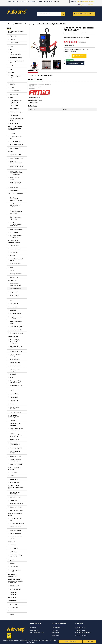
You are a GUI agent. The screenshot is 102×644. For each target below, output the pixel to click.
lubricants (13, 256)
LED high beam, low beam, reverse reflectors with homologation (16, 103)
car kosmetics (14, 246)
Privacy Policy (34, 630)
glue (11, 267)
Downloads (48, 2)
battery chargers (15, 289)
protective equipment (17, 327)
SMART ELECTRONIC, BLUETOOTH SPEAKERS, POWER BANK (15, 581)
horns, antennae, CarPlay (15, 355)
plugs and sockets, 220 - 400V (16, 556)
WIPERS (11, 151)
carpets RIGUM (15, 394)
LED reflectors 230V (16, 507)
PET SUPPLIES (12, 597)
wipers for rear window (15, 178)
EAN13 (30, 100)
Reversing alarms (16, 412)
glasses (13, 560)
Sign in (79, 2)
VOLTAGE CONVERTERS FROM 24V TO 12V (16, 212)
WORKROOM (12, 280)
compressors (14, 303)
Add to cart (79, 56)
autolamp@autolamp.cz (83, 633)
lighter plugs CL (15, 359)
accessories (14, 94)
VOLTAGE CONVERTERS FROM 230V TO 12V (16, 224)
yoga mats (13, 604)
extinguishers (14, 252)
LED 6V (12, 87)
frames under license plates (17, 538)
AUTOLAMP (13, 36)
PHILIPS (12, 46)
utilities (12, 611)
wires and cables (15, 530)
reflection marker (15, 527)
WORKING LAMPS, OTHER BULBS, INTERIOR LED (16, 487)
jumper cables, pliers (17, 351)
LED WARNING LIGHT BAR (16, 137)
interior (12, 377)
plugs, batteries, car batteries (16, 318)
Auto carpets (14, 397)
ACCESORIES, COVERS (17, 145)
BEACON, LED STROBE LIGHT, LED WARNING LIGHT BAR (15, 128)
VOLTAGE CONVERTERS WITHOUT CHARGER (16, 199)
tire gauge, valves (16, 363)
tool (11, 300)
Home (9, 28)
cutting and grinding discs (16, 322)
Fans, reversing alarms (15, 390)
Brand (80, 33)
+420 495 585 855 (81, 630)
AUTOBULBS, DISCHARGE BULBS (16, 32)
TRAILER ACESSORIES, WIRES (15, 514)
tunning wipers (15, 191)
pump (12, 404)
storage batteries (16, 313)
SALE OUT (23, 2)
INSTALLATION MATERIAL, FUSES (14, 416)
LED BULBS (11, 73)
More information (30, 642)
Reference (67, 33)
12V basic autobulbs (16, 66)
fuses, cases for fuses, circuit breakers (17, 429)
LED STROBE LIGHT (15, 141)
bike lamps (14, 500)
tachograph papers (16, 386)
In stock (31, 103)
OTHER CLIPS (14, 479)
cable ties (13, 420)
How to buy (56, 633)
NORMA (12, 476)
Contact (79, 623)
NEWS (9, 2)
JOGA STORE (12, 601)
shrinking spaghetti (16, 448)
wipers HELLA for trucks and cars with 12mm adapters (16, 173)
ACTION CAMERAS (16, 589)
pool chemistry (15, 277)
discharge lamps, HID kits (17, 62)
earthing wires (15, 440)
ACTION (16, 2)
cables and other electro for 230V (15, 460)
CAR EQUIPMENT (13, 337)
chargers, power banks (15, 571)
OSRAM (12, 39)
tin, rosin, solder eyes (17, 333)
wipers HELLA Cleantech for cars (16, 162)
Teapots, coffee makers (15, 408)
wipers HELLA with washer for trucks (15, 183)
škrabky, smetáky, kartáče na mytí (16, 382)
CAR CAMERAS (14, 586)
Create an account (88, 2)
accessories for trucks (17, 523)
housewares (14, 567)
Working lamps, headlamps (15, 493)
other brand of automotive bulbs (16, 54)
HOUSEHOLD (12, 542)
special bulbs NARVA (16, 510)
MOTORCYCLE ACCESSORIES (13, 575)
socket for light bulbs (16, 464)
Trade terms (56, 628)
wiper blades (14, 187)
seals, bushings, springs (15, 452)
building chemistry (16, 274)
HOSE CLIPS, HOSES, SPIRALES (15, 468)
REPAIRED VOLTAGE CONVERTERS (16, 237)
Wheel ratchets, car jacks (16, 347)
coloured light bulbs (16, 58)
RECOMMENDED (32, 2)
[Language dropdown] (82, 5)
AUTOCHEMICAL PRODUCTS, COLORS (15, 241)
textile (12, 614)
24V (11, 69)
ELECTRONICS (14, 548)
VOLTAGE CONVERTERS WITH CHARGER (16, 205)
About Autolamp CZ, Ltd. (37, 633)
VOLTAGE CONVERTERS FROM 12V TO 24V (16, 218)
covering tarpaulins (16, 330)
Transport (33, 628)
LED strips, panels (15, 91)
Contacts (55, 630)
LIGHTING (13, 545)
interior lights (14, 124)
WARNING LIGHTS (15, 148)
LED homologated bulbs (16, 77)
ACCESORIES (14, 232)
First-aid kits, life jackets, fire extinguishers (15, 341)
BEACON (13, 133)
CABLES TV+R (14, 552)
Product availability (75, 63)
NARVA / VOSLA (15, 43)
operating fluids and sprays (16, 260)
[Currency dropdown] (91, 5)
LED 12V (12, 81)
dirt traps (13, 374)
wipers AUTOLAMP (16, 155)
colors (12, 270)
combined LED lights (16, 112)
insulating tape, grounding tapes (15, 444)
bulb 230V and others (17, 504)
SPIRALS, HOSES (15, 482)
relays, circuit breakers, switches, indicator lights (16, 435)
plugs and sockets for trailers (17, 519)
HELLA (12, 49)
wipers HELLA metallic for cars (17, 167)
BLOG (41, 2)
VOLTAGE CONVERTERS (16, 194)
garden (12, 563)
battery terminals (15, 456)
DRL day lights (14, 115)
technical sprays (15, 264)
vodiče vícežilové (15, 533)
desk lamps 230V (15, 497)
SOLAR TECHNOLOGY (16, 229)
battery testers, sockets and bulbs (16, 285)
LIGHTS (11, 97)
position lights (14, 109)
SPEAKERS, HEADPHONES (14, 593)
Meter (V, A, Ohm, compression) (15, 296)
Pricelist (57, 2)
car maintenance (15, 249)
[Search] (51, 14)
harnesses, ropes (16, 366)
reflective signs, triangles (15, 370)
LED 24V (12, 84)
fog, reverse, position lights (17, 119)
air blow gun (14, 307)
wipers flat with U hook (17, 158)
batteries (13, 310)
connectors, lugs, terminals (15, 424)
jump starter (14, 292)
